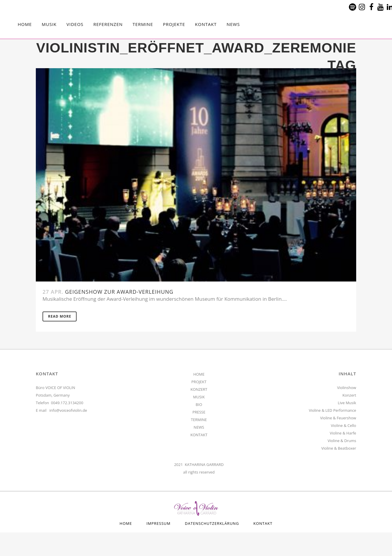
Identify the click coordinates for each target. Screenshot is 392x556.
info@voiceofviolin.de (68, 410)
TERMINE (199, 420)
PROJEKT (199, 382)
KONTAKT (199, 435)
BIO (199, 404)
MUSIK (199, 397)
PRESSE (199, 412)
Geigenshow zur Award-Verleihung (119, 292)
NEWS (199, 427)
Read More (60, 316)
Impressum (159, 523)
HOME (199, 374)
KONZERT (199, 389)
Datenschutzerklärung (212, 523)
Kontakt (263, 523)
